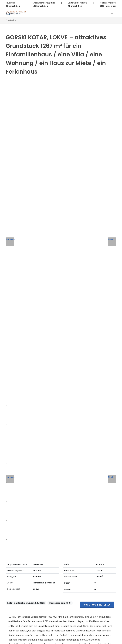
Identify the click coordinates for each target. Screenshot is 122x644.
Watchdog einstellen (97, 135)
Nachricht (16, 445)
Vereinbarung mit (54, 477)
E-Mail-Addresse (75, 416)
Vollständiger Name (23, 416)
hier (73, 596)
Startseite (11, 20)
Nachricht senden (61, 501)
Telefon (14, 431)
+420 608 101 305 (61, 378)
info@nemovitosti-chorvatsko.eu (61, 381)
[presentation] (61, 488)
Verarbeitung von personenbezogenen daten (66, 477)
